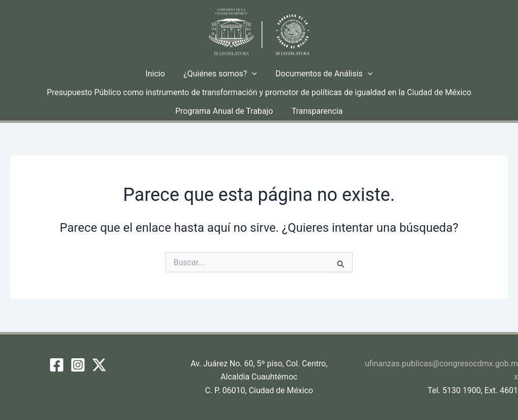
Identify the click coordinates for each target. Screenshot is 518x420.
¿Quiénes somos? (220, 74)
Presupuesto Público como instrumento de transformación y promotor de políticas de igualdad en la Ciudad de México (259, 92)
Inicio (157, 74)
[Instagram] (78, 365)
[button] (252, 74)
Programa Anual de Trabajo (225, 111)
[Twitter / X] (99, 365)
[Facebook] (57, 365)
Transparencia (316, 111)
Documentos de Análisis (322, 74)
